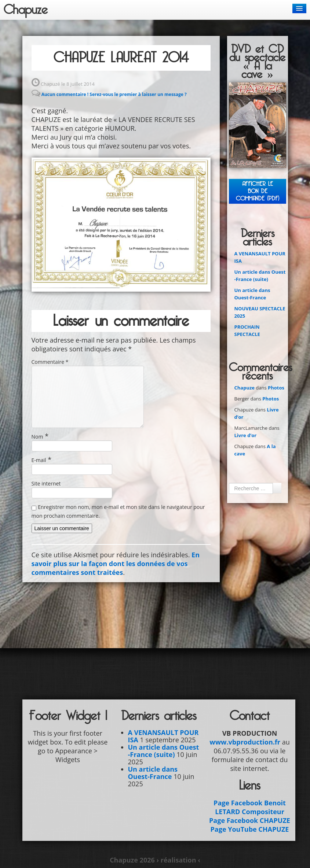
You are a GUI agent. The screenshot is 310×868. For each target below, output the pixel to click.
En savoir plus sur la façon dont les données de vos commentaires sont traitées (116, 564)
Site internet (46, 483)
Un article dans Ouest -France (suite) (164, 751)
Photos (276, 388)
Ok (277, 488)
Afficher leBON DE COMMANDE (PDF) (258, 191)
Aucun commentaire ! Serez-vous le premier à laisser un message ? (114, 94)
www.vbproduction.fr (245, 742)
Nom (37, 437)
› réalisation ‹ (178, 860)
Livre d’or (246, 435)
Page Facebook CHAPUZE (250, 820)
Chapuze (26, 10)
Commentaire (50, 362)
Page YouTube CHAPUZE (250, 829)
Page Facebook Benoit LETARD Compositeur (250, 807)
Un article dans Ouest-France (153, 773)
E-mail (39, 460)
